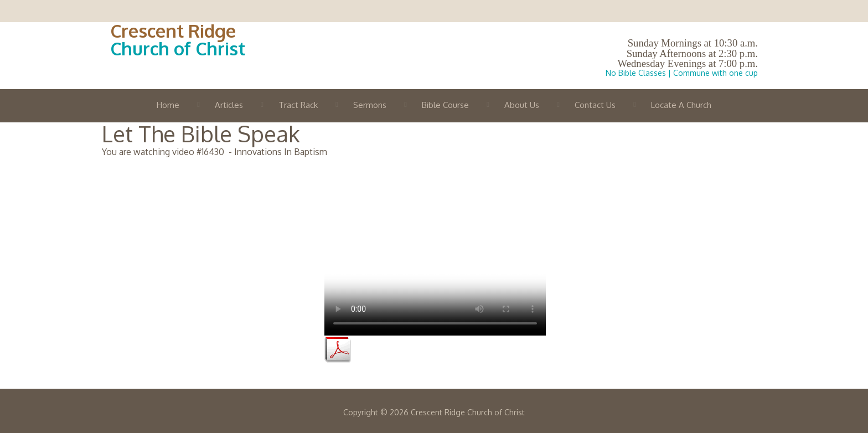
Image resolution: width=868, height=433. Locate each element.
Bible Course (445, 105)
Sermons (370, 105)
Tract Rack (298, 105)
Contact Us (595, 105)
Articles (229, 105)
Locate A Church (681, 105)
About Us (522, 105)
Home (168, 105)
